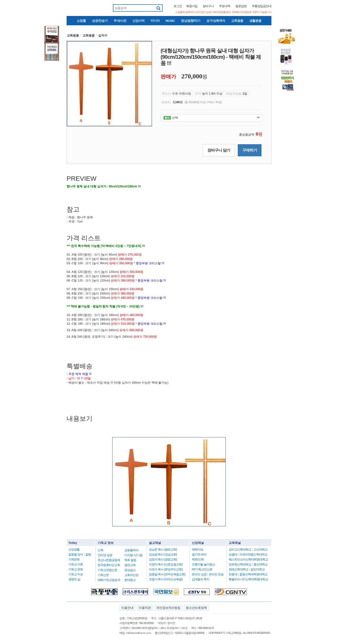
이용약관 (145, 608)
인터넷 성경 (105, 555)
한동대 (233, 574)
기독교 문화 (76, 569)
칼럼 (88, 554)
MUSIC (170, 21)
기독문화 (74, 559)
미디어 (155, 21)
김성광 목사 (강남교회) (163, 554)
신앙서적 (138, 21)
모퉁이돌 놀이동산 (203, 564)
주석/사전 (120, 21)
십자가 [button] (103, 35)
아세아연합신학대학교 (253, 554)
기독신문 (103, 575)
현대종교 (130, 580)
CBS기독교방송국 (109, 580)
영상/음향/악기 (191, 21)
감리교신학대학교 (240, 549)
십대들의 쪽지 (201, 579)
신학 (100, 550)
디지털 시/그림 (133, 555)
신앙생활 (74, 549)
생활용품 (255, 21)
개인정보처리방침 (168, 608)
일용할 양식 (76, 554)
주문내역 (225, 6)
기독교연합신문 (107, 570)
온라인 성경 (199, 574)
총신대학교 (261, 564)
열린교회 (130, 565)
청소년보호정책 (196, 608)
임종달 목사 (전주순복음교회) (167, 574)
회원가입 (192, 6)
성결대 (233, 554)
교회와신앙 (131, 575)
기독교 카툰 (76, 564)
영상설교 (130, 570)
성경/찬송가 (100, 21)
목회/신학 (198, 559)
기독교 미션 (76, 574)
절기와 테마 (199, 554)
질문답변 (241, 6)
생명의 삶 (74, 579)
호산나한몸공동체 (109, 560)
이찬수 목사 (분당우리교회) (166, 569)
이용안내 (127, 608)
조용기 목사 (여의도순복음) (166, 579)
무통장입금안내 (262, 6)
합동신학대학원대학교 (253, 574)
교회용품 (237, 21)
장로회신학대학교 (240, 564)
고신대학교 (261, 549)
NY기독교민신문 (202, 569)
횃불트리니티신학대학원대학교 (248, 579)
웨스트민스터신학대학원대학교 (248, 559)
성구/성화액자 (216, 21)
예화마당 (197, 549)
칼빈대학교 (258, 569)
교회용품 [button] (73, 35)
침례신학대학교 (239, 569)
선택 (212, 118)
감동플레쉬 (131, 550)
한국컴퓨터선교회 (109, 565)
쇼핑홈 (81, 21)
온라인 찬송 (216, 574)
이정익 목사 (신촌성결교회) (166, 564)
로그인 (178, 6)
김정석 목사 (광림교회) (163, 559)
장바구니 (208, 6)
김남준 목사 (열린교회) (163, 549)
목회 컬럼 (130, 560)
